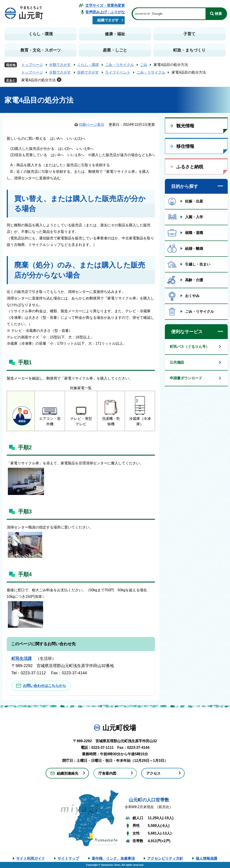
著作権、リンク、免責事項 (113, 858)
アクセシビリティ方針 (165, 858)
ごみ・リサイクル (119, 65)
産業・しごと (115, 50)
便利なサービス (187, 332)
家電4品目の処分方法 (39, 80)
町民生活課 (22, 659)
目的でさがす (88, 72)
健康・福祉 (115, 34)
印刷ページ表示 (92, 125)
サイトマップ (68, 858)
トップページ (32, 65)
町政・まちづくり (189, 50)
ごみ (144, 65)
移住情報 (185, 146)
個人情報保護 (206, 858)
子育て (189, 34)
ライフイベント (118, 72)
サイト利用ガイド (31, 858)
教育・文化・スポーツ (41, 50)
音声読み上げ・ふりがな (105, 12)
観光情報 (185, 126)
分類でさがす (60, 65)
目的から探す (185, 186)
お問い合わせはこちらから (44, 686)
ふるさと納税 (190, 167)
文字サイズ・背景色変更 (105, 6)
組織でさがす (108, 20)
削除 (59, 80)
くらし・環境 (41, 34)
